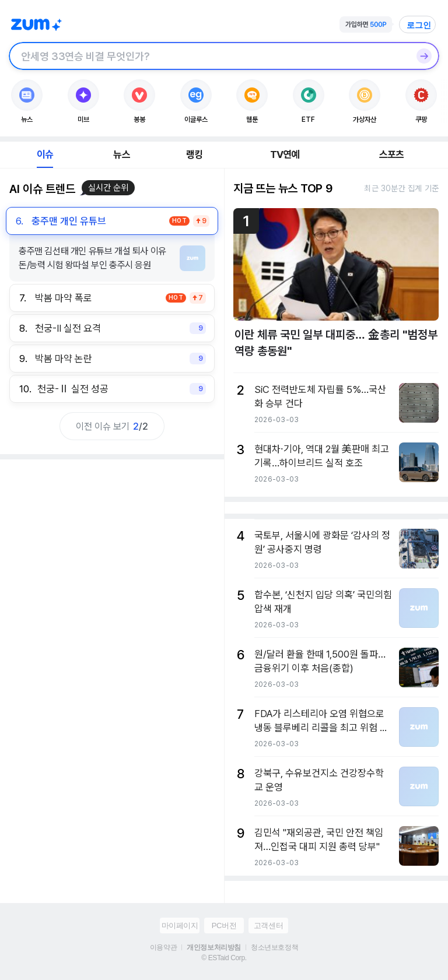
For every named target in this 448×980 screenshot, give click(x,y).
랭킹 (194, 154)
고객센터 (268, 925)
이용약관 (163, 947)
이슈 (45, 154)
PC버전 (224, 925)
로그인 (419, 25)
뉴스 (121, 154)
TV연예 (285, 154)
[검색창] (209, 56)
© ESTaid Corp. (224, 958)
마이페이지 (180, 925)
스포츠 (392, 154)
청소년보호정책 (274, 947)
